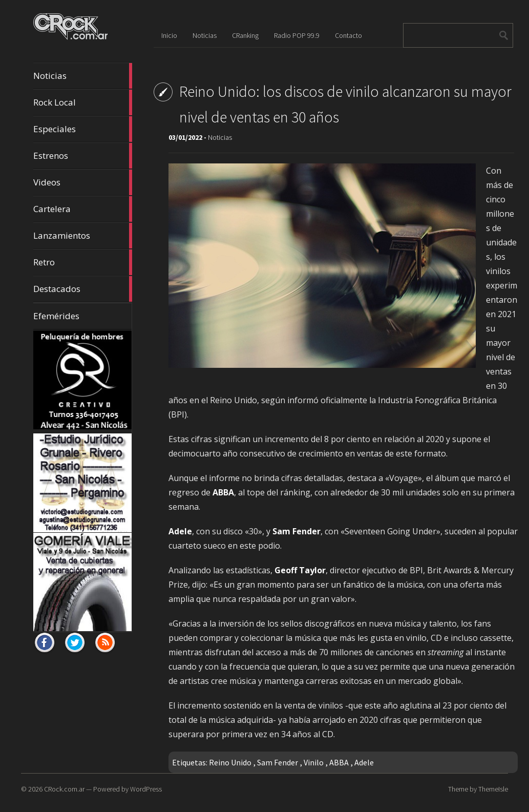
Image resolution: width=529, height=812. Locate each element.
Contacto (348, 35)
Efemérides (56, 316)
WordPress (146, 789)
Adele (364, 762)
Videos (83, 182)
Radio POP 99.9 (297, 35)
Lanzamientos (83, 236)
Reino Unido (230, 762)
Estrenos (83, 156)
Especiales (83, 129)
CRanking (245, 35)
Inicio (169, 35)
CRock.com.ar (64, 789)
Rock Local (83, 102)
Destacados (83, 289)
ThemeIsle (493, 789)
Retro (83, 262)
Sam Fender (278, 762)
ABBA (339, 762)
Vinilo (314, 762)
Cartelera (83, 209)
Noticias (83, 76)
